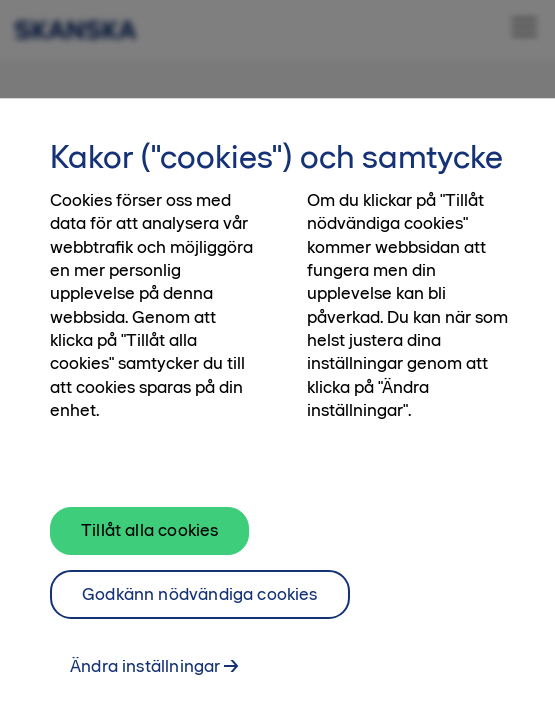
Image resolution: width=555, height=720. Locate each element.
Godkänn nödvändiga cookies (200, 604)
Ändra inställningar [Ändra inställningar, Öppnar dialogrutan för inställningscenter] (145, 677)
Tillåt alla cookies (149, 540)
